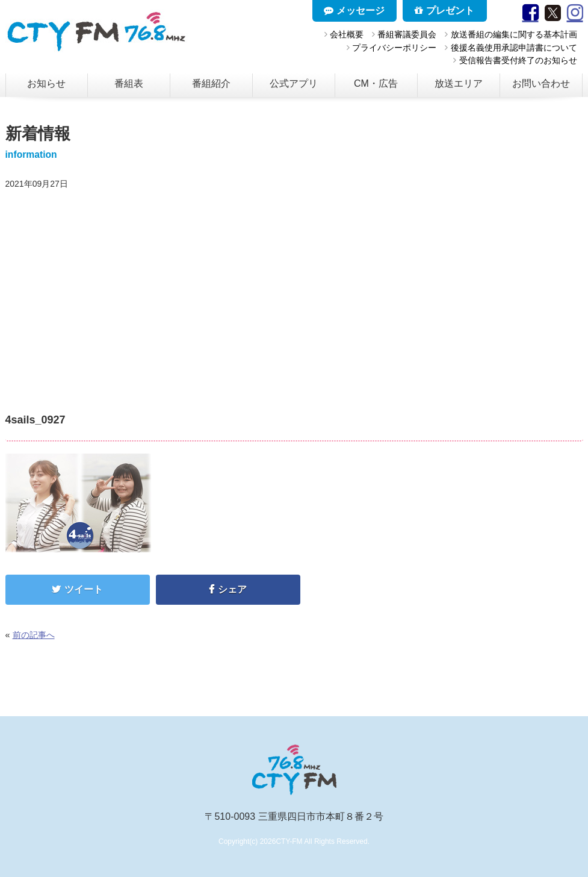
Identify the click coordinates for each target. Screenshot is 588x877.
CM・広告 (376, 83)
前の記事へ (34, 635)
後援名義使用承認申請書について (514, 48)
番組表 (129, 83)
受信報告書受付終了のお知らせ (518, 60)
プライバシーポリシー (394, 48)
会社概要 (347, 34)
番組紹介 (211, 83)
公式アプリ (294, 83)
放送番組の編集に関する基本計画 (514, 34)
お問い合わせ (541, 83)
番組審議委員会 (407, 34)
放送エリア (459, 83)
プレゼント (444, 11)
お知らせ (46, 83)
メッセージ (354, 11)
